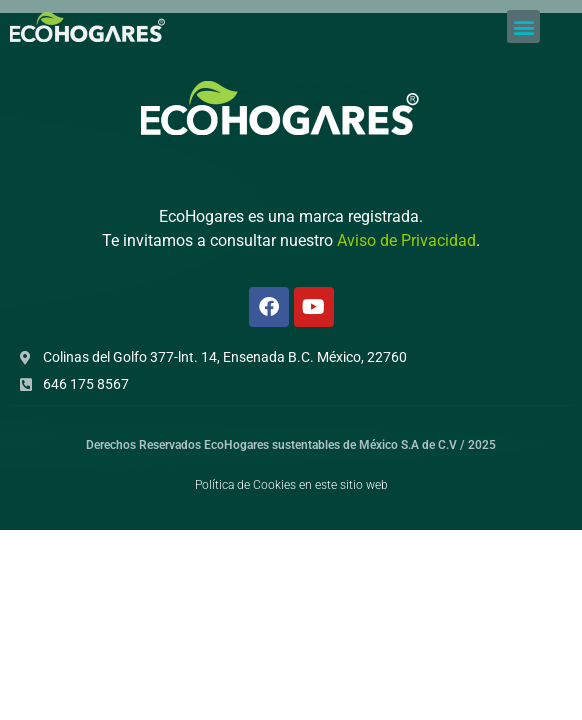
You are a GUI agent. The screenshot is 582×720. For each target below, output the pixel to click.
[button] (523, 26)
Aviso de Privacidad (406, 240)
